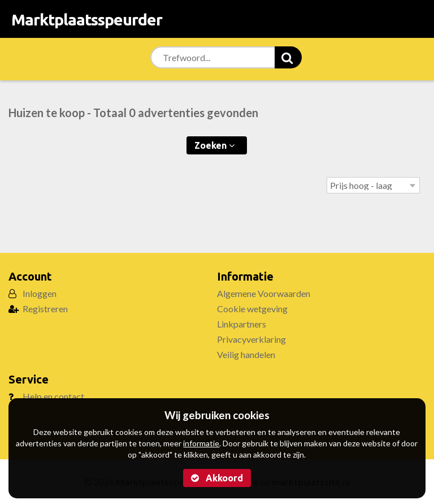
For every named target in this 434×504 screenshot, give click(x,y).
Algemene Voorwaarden (264, 293)
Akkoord (217, 478)
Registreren (45, 309)
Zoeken (214, 145)
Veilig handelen (246, 354)
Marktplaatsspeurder (87, 20)
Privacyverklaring (251, 339)
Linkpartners (242, 324)
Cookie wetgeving (252, 309)
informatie (201, 443)
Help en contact (53, 396)
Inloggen (40, 293)
